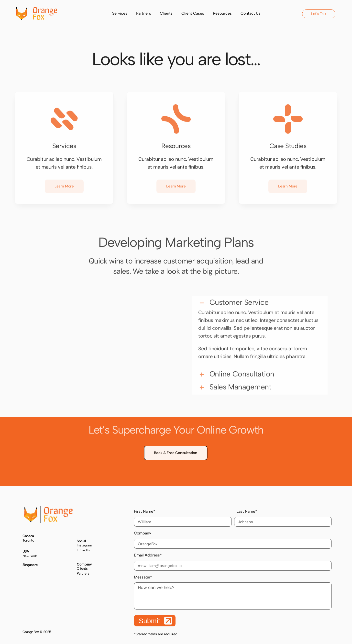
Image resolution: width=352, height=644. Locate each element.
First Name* (183, 518)
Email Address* (233, 562)
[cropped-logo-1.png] (37, 9)
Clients (82, 569)
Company (233, 540)
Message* (233, 592)
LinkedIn (83, 550)
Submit (155, 621)
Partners (83, 573)
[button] (260, 300)
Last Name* (286, 518)
